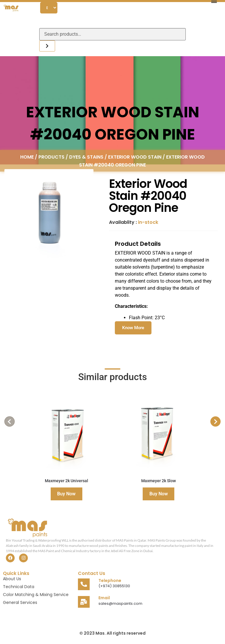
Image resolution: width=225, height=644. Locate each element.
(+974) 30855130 (114, 586)
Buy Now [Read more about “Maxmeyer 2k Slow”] (159, 494)
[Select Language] (49, 8)
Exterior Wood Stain (135, 157)
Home (27, 157)
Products (51, 157)
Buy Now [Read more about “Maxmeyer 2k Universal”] (66, 494)
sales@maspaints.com (120, 603)
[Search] (47, 46)
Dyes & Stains (86, 157)
